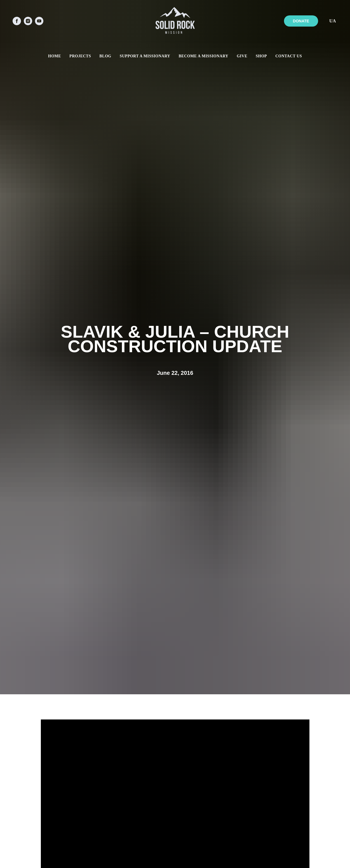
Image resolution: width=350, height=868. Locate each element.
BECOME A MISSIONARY (203, 56)
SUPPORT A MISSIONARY (145, 56)
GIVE (242, 56)
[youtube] (39, 21)
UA (333, 21)
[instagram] (28, 21)
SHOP (261, 56)
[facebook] (17, 21)
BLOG (105, 56)
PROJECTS (80, 56)
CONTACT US (289, 56)
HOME (55, 56)
